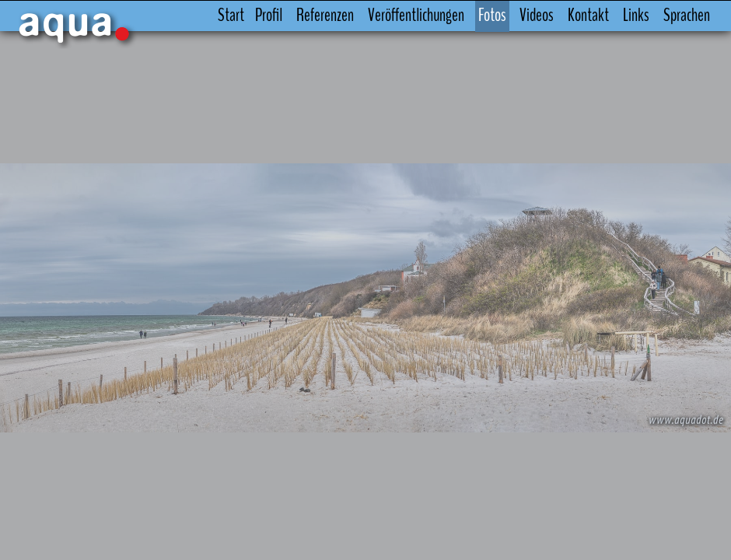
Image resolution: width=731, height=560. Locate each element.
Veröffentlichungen (416, 16)
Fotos (492, 16)
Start (231, 16)
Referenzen (325, 16)
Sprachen (687, 16)
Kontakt (588, 16)
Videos (537, 16)
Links (636, 16)
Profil (269, 16)
